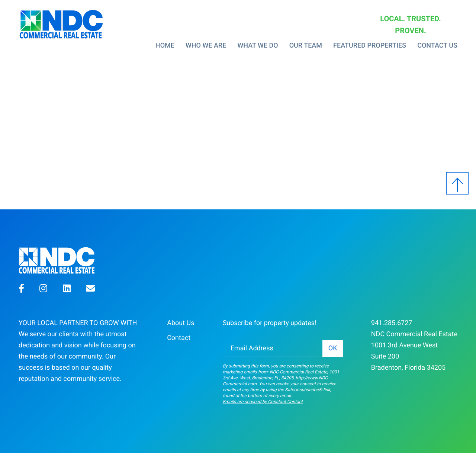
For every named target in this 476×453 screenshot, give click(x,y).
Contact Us (437, 46)
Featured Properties (370, 46)
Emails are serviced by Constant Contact (263, 402)
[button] (21, 290)
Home (165, 46)
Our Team (306, 46)
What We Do (258, 46)
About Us (181, 323)
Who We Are (206, 46)
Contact (179, 338)
